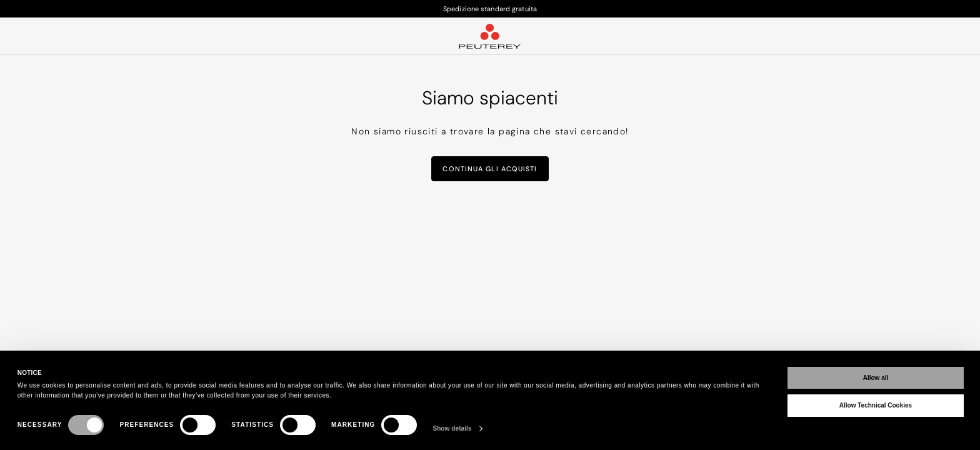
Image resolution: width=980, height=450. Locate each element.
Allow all (876, 378)
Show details (452, 428)
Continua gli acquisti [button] (490, 169)
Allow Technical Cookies (876, 405)
